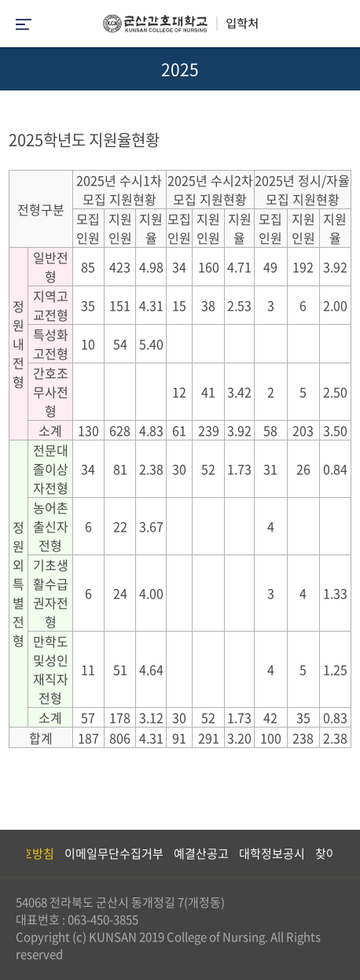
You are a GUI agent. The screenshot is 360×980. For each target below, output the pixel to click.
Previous (12, 853)
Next (340, 853)
